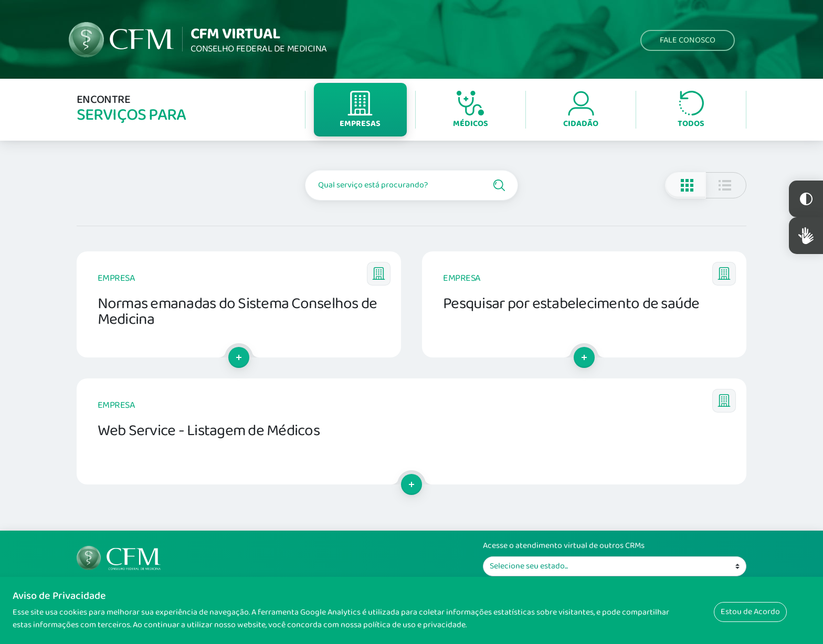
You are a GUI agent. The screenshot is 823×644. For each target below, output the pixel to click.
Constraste (806, 199)
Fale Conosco (688, 40)
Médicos (471, 110)
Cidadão (581, 110)
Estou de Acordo (750, 612)
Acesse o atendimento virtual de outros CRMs (564, 546)
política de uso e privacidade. (415, 625)
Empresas (360, 110)
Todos (691, 110)
